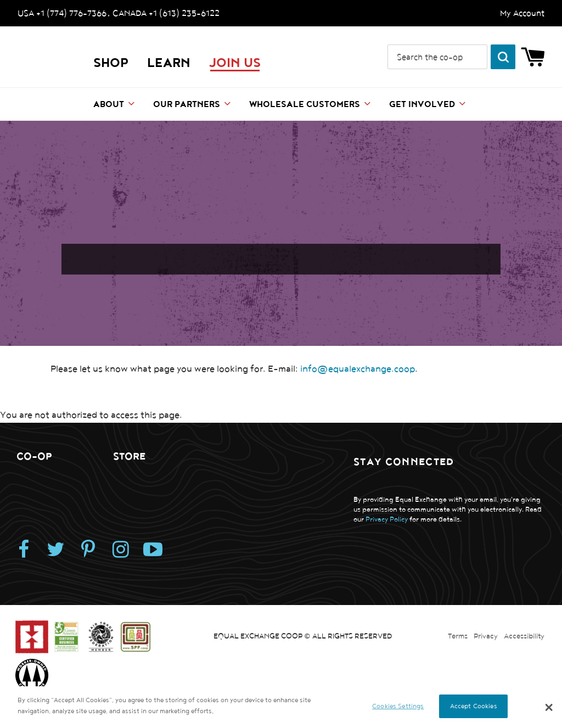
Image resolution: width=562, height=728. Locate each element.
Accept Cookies (474, 706)
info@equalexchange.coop (358, 369)
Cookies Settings (398, 706)
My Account (522, 13)
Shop (111, 63)
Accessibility (524, 636)
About (109, 105)
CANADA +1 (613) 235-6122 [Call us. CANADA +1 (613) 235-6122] (166, 13)
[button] (549, 707)
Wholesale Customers (305, 105)
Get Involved (422, 105)
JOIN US (235, 63)
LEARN (169, 63)
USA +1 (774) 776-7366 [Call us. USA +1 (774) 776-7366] (62, 13)
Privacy (486, 636)
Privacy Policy (387, 520)
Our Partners (187, 105)
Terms (458, 636)
